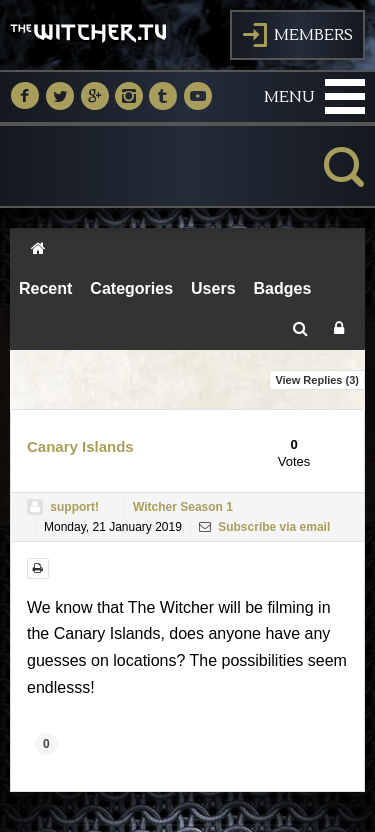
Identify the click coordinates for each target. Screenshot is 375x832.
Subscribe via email (264, 527)
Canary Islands (80, 446)
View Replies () (317, 380)
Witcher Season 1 (183, 507)
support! (74, 507)
